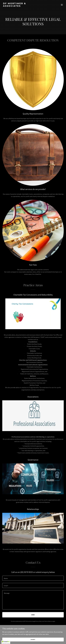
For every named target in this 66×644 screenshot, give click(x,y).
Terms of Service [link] (48, 621)
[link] (24, 6)
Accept (33, 639)
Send (33, 615)
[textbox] (33, 578)
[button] (62, 5)
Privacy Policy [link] (39, 621)
